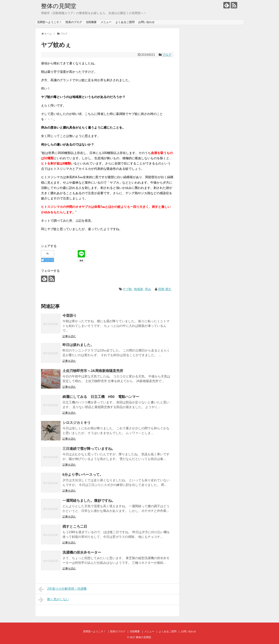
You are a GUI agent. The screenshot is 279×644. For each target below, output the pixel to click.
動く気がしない (54, 600)
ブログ (167, 55)
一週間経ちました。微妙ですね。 (89, 501)
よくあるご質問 (125, 22)
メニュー (106, 22)
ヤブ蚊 (127, 289)
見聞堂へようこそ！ (49, 22)
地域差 (138, 289)
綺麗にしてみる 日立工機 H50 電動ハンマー (101, 397)
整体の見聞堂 (59, 6)
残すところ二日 (75, 527)
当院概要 (91, 22)
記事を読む (69, 336)
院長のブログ (74, 22)
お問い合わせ (146, 22)
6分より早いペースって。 (83, 475)
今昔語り (70, 316)
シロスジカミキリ (77, 423)
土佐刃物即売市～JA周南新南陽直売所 (93, 371)
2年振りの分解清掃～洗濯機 (62, 589)
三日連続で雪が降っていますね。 (89, 449)
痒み (148, 289)
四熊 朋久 (165, 289)
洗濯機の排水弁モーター (82, 552)
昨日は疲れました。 (78, 345)
